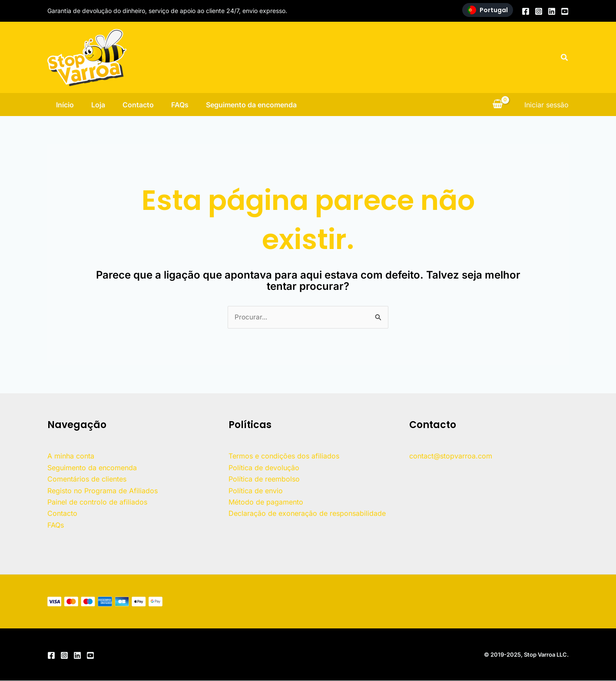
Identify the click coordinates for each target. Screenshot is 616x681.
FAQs (182, 105)
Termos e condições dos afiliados (284, 456)
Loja (93, 105)
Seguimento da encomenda (257, 105)
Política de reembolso (264, 479)
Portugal (488, 10)
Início (56, 105)
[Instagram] (539, 11)
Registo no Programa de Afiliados (103, 491)
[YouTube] (565, 11)
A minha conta (71, 456)
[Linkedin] (552, 11)
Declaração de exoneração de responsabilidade (307, 514)
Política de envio (256, 491)
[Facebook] (526, 11)
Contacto (136, 105)
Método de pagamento (266, 502)
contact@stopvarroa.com (451, 456)
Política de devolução (264, 468)
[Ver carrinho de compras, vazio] (497, 105)
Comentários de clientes (87, 479)
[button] (565, 58)
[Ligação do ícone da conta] (546, 105)
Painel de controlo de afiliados (97, 502)
